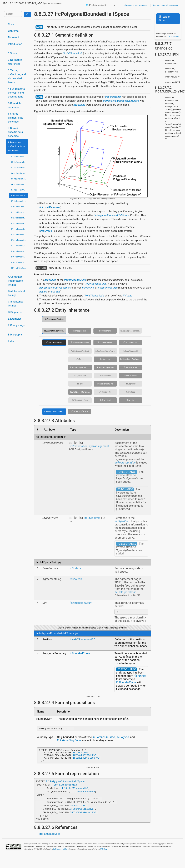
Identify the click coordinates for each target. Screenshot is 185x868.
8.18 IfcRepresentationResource (19, 251)
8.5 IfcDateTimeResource (19, 179)
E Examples (15, 319)
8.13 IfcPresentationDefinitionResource (19, 223)
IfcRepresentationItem (54, 319)
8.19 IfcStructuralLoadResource (19, 257)
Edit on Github (164, 19)
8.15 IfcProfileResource (19, 235)
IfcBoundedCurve (79, 654)
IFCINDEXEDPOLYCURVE (86, 761)
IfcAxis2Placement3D (82, 640)
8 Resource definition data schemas (16, 147)
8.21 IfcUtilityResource (19, 268)
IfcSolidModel (113, 97)
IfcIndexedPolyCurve (69, 741)
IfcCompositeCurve (75, 280)
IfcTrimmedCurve (108, 288)
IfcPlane (128, 296)
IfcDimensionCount (81, 603)
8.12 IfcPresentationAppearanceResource (19, 218)
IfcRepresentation (125, 463)
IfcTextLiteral (105, 400)
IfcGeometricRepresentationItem (55, 331)
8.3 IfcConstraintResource (19, 168)
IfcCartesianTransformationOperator (106, 351)
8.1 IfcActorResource (19, 157)
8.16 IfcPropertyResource (19, 240)
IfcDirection (105, 359)
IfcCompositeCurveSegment (55, 288)
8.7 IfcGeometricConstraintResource (19, 190)
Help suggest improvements (135, 5)
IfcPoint (80, 384)
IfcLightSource (80, 376)
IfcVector (131, 400)
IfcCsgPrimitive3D (131, 351)
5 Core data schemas (15, 105)
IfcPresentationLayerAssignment (89, 446)
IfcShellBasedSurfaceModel (81, 392)
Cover (11, 24)
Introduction (15, 44)
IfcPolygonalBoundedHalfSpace (121, 101)
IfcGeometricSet (131, 367)
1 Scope (13, 53)
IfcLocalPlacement (50, 207)
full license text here (61, 853)
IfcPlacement (105, 376)
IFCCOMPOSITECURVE (85, 758)
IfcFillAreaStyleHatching (80, 367)
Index (11, 341)
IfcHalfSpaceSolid (73, 53)
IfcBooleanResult (105, 342)
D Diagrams (15, 312)
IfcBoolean (75, 579)
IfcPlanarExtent (130, 376)
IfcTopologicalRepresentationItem (131, 331)
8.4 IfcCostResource (19, 173)
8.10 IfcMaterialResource (19, 207)
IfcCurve (80, 359)
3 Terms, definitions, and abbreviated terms (17, 76)
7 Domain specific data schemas (16, 132)
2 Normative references (15, 62)
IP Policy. (104, 853)
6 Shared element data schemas (16, 118)
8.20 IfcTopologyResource (19, 262)
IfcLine (43, 292)
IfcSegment (131, 384)
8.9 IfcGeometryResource (19, 201)
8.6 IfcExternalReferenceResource (19, 184)
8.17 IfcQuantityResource (19, 246)
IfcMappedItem (80, 331)
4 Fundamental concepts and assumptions (17, 93)
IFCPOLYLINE (81, 755)
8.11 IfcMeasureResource (19, 212)
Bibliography (15, 335)
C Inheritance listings (16, 304)
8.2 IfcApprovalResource (19, 162)
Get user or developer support (166, 5)
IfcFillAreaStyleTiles (105, 367)
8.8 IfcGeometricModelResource (20, 196)
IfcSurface (46, 231)
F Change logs (16, 325)
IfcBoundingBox (130, 342)
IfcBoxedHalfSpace (80, 411)
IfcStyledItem (105, 331)
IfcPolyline (79, 105)
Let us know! (173, 37)
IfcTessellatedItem (80, 400)
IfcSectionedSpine (105, 384)
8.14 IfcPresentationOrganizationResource (19, 229)
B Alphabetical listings (16, 293)
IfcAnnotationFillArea (80, 342)
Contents (13, 31)
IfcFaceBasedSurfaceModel (131, 359)
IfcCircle (56, 292)
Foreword (14, 37)
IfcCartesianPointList (80, 351)
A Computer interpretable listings (15, 281)
